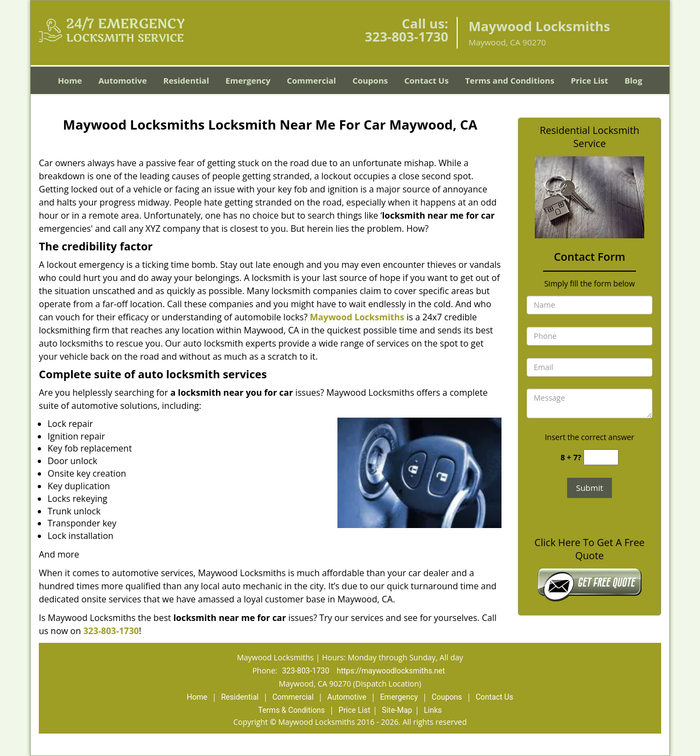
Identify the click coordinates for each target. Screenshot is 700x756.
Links (433, 710)
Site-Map (397, 710)
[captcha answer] (601, 457)
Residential (186, 80)
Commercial (312, 80)
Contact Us (426, 80)
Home (70, 80)
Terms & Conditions (291, 710)
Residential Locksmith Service (590, 137)
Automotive (123, 80)
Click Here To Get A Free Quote (589, 549)
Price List (590, 80)
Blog (633, 80)
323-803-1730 (407, 36)
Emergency (248, 80)
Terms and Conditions (509, 80)
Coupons (370, 80)
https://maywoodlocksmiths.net (391, 671)
